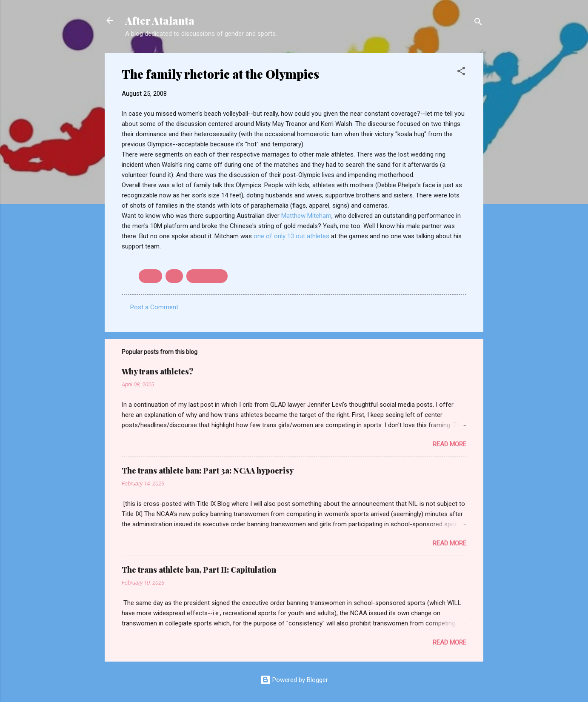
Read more (450, 444)
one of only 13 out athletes (292, 236)
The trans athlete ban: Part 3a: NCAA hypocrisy (208, 471)
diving (150, 276)
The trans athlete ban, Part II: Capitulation (199, 570)
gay (174, 276)
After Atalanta (160, 20)
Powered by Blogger (294, 680)
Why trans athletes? (158, 371)
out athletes (207, 276)
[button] (461, 73)
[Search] (478, 23)
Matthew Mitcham (306, 216)
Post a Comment (154, 307)
